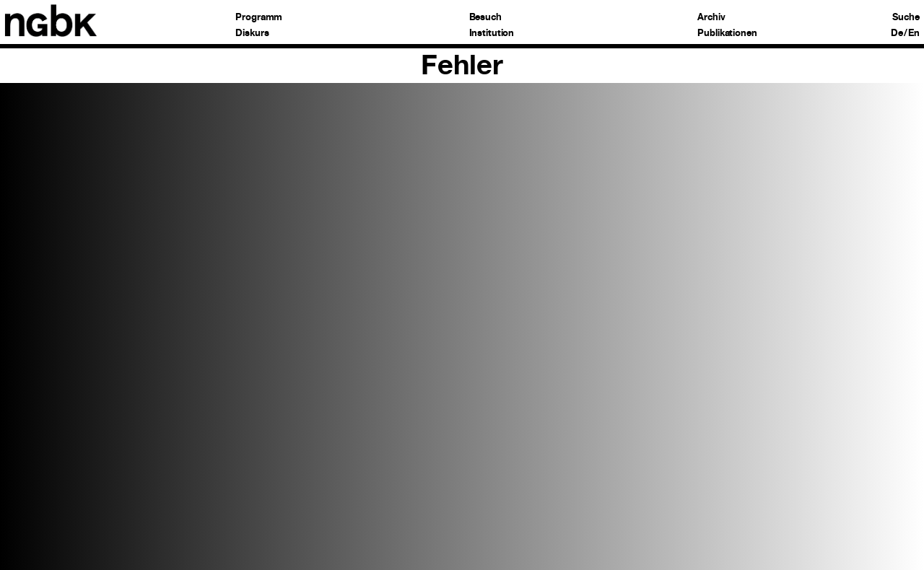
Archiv (711, 18)
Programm (259, 18)
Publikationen (727, 34)
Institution (492, 34)
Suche (906, 18)
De (897, 34)
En (914, 34)
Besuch (485, 18)
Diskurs (252, 34)
